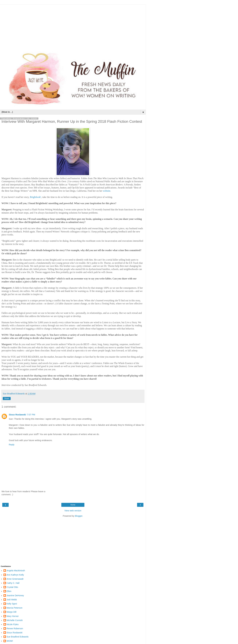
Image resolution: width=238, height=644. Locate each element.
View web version (73, 511)
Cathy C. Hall (13, 583)
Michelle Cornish (15, 620)
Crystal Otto (12, 587)
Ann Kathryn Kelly (15, 575)
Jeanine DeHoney (15, 595)
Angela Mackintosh (16, 571)
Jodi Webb (12, 600)
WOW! (10, 641)
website (107, 191)
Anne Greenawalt (15, 579)
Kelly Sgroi (12, 604)
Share (7, 399)
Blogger (79, 516)
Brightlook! (36, 197)
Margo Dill (11, 612)
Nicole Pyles (13, 624)
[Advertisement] (73, 26)
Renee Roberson (15, 628)
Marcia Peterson (14, 608)
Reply (12, 445)
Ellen (9, 591)
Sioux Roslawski (17, 415)
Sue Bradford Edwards (18, 637)
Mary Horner (13, 616)
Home (73, 505)
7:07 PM (31, 415)
